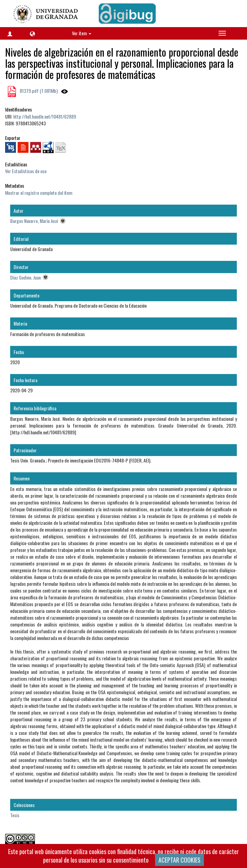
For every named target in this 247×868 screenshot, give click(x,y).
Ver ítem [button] (82, 33)
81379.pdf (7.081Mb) (38, 91)
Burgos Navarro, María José (34, 221)
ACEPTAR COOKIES (179, 860)
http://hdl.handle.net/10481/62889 (45, 116)
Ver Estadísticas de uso (26, 171)
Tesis (15, 815)
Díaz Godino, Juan (25, 277)
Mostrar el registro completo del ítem (39, 193)
